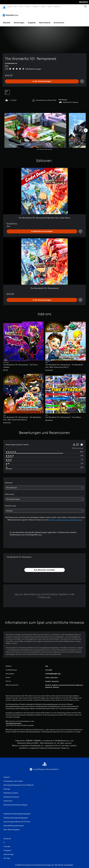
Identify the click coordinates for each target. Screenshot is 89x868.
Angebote (32, 20)
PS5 (15, 6)
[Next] (86, 128)
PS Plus (27, 6)
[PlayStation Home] (4, 7)
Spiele (9, 6)
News (43, 6)
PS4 (21, 6)
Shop (49, 6)
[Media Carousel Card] (35, 128)
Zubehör (35, 6)
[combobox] (44, 485)
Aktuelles (7, 20)
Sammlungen (19, 20)
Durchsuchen (59, 20)
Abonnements (45, 20)
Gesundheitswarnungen (13, 721)
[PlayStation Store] (11, 13)
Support (57, 6)
